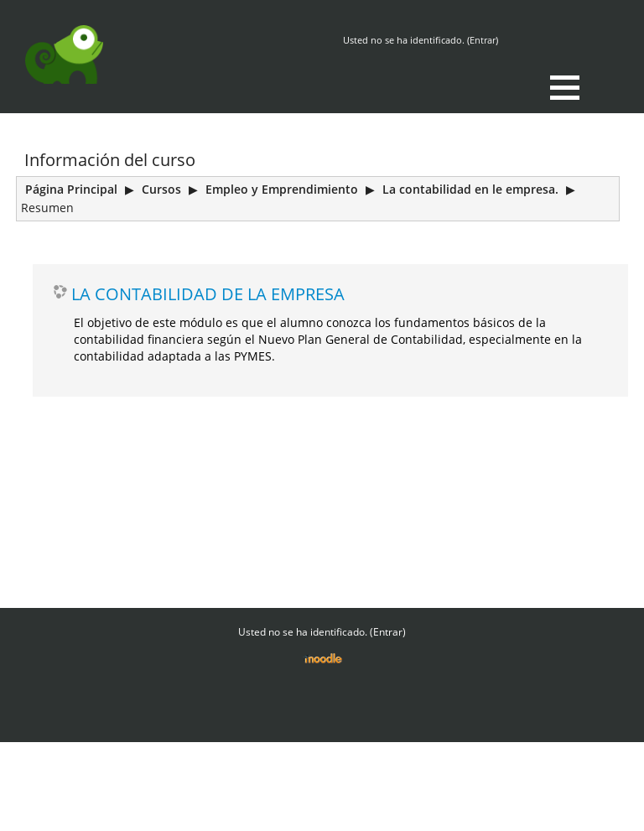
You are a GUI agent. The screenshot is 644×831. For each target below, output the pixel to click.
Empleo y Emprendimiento (282, 189)
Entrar (483, 40)
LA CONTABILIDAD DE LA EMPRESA (208, 293)
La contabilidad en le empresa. (470, 189)
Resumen (47, 208)
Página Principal (71, 189)
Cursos (161, 189)
